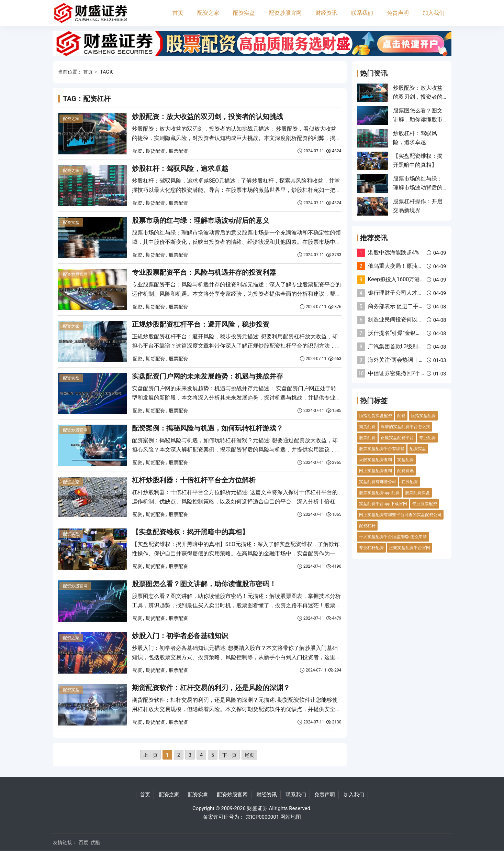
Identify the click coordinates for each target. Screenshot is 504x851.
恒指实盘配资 (423, 416)
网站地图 (291, 817)
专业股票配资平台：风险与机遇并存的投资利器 (204, 272)
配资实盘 (244, 13)
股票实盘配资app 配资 (379, 493)
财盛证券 (257, 808)
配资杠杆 (367, 526)
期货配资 (155, 151)
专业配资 (427, 438)
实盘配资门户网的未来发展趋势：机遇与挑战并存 (208, 376)
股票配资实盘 (417, 493)
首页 (178, 13)
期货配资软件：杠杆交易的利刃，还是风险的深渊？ (211, 688)
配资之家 (208, 13)
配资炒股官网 (285, 13)
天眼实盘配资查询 (376, 460)
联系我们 (362, 13)
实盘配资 (405, 460)
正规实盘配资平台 (397, 438)
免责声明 (398, 13)
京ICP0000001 (262, 817)
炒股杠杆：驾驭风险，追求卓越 (180, 168)
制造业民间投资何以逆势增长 (404, 320)
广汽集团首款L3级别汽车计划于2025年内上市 (424, 346)
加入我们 (434, 13)
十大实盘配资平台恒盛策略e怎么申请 (393, 537)
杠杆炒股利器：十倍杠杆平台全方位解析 (194, 480)
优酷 (96, 842)
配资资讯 (405, 471)
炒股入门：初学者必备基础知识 (180, 636)
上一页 (150, 755)
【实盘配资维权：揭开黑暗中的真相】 (190, 532)
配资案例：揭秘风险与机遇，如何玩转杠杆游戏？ (208, 428)
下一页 (229, 755)
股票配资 (178, 151)
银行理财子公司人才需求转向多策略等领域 (420, 293)
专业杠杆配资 (371, 548)
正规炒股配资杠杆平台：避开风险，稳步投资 (201, 324)
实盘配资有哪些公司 (378, 482)
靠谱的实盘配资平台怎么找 (405, 427)
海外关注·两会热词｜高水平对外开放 (413, 360)
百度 (83, 842)
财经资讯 (326, 13)
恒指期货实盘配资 (376, 416)
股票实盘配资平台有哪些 (382, 449)
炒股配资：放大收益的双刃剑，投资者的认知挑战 (208, 117)
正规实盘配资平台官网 (410, 548)
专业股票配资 (425, 504)
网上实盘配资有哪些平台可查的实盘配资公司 (400, 515)
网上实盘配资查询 (376, 471)
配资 (137, 151)
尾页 (249, 755)
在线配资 (410, 482)
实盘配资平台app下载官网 (383, 504)
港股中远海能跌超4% (394, 253)
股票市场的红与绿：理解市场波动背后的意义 (201, 220)
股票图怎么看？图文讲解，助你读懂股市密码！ (204, 584)
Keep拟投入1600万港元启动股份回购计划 (419, 279)
